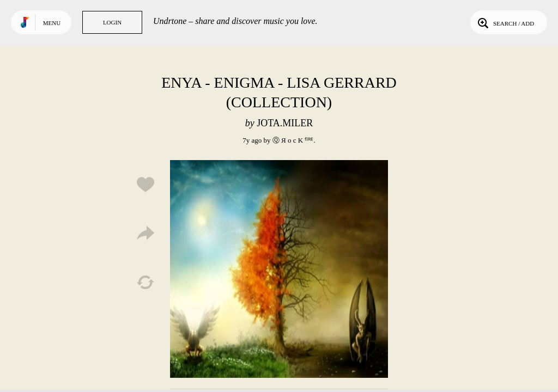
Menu (52, 23)
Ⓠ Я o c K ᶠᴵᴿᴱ (293, 140)
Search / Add (505, 22)
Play (279, 269)
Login (112, 22)
